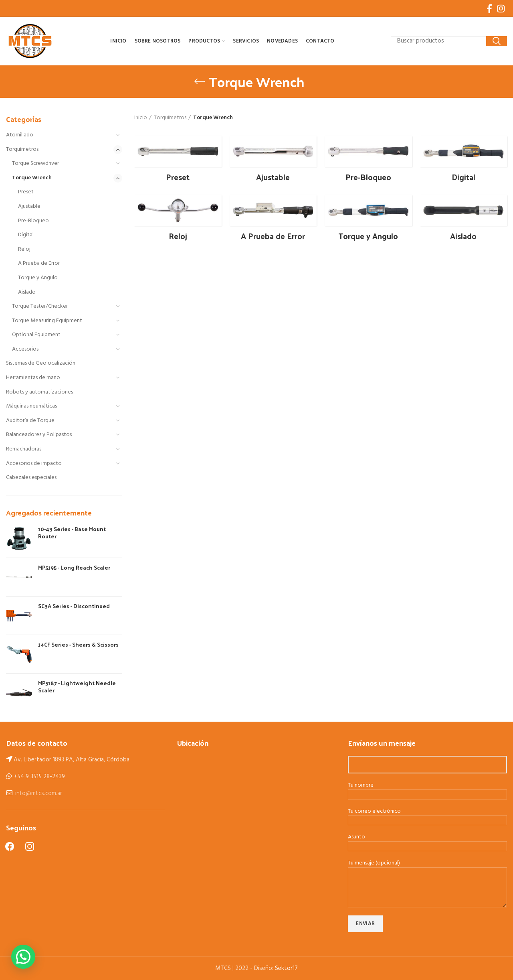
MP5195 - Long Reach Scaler (74, 568)
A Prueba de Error (39, 263)
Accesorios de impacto (34, 464)
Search (497, 41)
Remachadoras (24, 449)
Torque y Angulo (38, 278)
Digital (26, 235)
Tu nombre (427, 790)
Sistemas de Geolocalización (41, 363)
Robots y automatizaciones (39, 392)
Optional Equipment (36, 335)
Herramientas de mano (33, 378)
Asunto (427, 842)
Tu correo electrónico (427, 816)
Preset (26, 192)
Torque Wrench (32, 178)
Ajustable (29, 206)
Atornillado (20, 135)
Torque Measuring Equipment (47, 321)
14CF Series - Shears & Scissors (78, 645)
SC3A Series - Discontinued (74, 606)
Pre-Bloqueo (33, 221)
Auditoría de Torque (30, 421)
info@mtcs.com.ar (39, 793)
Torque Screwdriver (35, 163)
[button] (23, 957)
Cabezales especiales (31, 478)
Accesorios (25, 349)
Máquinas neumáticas (31, 406)
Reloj (24, 249)
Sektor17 (286, 968)
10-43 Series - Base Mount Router (72, 533)
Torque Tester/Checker (40, 306)
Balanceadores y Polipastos (39, 435)
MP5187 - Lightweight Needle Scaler (77, 687)
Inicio (141, 118)
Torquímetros (22, 149)
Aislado (27, 292)
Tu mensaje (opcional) (427, 876)
